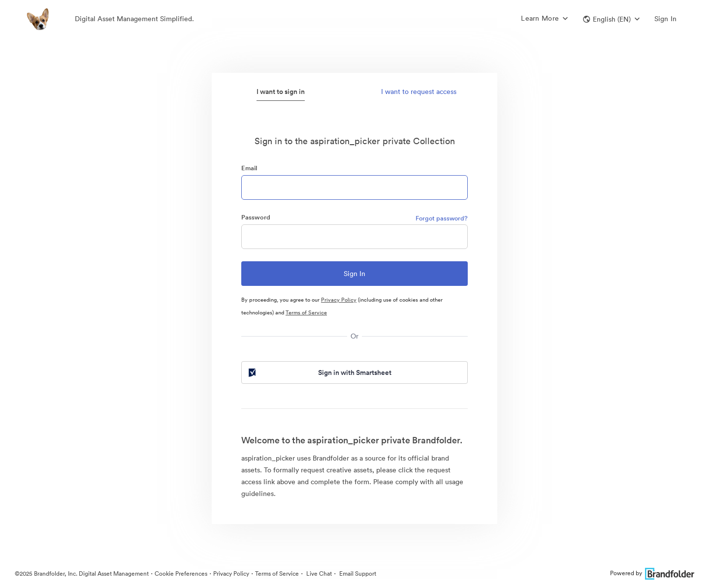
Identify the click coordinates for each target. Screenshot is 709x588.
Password (256, 217)
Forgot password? (442, 218)
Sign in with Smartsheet (319, 372)
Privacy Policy (339, 300)
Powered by (652, 573)
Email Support (357, 573)
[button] (611, 19)
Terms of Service (306, 312)
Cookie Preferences (181, 573)
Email (249, 168)
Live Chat (318, 573)
